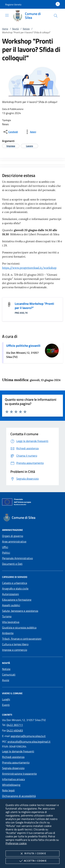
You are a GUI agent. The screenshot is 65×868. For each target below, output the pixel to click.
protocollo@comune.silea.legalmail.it (29, 742)
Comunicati (9, 675)
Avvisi (6, 680)
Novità (15, 29)
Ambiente (8, 633)
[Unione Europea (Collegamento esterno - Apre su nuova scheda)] (32, 503)
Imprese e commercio (15, 650)
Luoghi (6, 699)
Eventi (6, 705)
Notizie (26, 29)
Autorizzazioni (10, 594)
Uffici (5, 547)
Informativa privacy (14, 779)
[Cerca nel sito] (56, 16)
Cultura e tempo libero (15, 644)
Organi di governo (13, 536)
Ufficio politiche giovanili (23, 346)
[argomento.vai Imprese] (11, 146)
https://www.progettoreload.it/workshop (29, 268)
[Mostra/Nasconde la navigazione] (7, 15)
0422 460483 (15, 730)
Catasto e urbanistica (15, 583)
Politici (6, 553)
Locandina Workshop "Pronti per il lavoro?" (34, 306)
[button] (13, 4)
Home (5, 29)
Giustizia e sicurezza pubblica (19, 627)
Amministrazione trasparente (19, 774)
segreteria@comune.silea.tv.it (28, 736)
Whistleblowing (11, 785)
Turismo (7, 616)
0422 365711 (15, 725)
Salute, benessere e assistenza (20, 611)
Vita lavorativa (11, 622)
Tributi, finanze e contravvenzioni (22, 639)
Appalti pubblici (11, 605)
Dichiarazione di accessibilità (19, 796)
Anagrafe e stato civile (15, 588)
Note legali (8, 790)
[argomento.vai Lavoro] (29, 146)
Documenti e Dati (12, 564)
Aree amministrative (14, 541)
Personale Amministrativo (17, 558)
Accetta (32, 861)
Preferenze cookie (16, 843)
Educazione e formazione (17, 600)
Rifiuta (32, 854)
